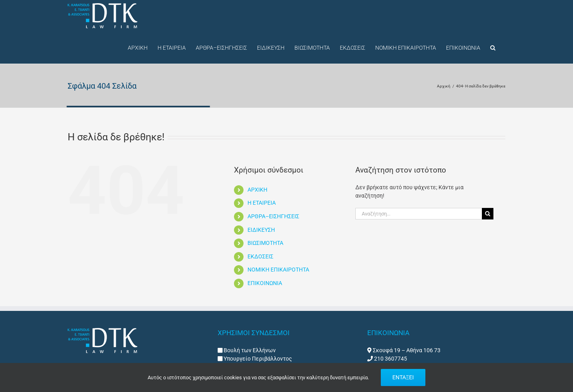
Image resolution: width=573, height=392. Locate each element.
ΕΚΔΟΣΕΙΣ (260, 256)
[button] (493, 47)
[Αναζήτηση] (488, 214)
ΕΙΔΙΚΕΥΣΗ (261, 230)
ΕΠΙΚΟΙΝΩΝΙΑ (265, 283)
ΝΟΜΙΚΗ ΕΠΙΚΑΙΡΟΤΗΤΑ (278, 270)
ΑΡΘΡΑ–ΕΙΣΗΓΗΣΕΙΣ (273, 216)
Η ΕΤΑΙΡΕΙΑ (262, 203)
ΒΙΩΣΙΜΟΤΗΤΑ (265, 243)
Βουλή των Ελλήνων (250, 350)
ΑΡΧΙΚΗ (257, 190)
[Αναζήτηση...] (419, 214)
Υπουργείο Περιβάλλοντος (257, 359)
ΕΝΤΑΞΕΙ (403, 377)
